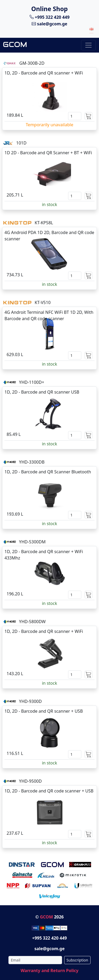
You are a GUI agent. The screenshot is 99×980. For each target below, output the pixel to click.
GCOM (46, 917)
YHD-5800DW (32, 622)
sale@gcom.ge (49, 24)
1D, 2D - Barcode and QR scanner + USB (44, 711)
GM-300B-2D (32, 63)
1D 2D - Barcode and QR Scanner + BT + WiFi (48, 153)
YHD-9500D (30, 781)
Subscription (77, 960)
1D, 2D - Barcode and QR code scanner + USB (49, 791)
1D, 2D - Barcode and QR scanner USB (42, 392)
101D (21, 143)
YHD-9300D (30, 701)
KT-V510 (43, 302)
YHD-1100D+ (32, 382)
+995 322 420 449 (50, 17)
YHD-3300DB (32, 462)
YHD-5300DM (32, 542)
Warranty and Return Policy (49, 970)
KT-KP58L (44, 223)
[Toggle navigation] (88, 45)
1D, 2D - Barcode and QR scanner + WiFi (44, 73)
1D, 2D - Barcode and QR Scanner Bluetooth (48, 472)
